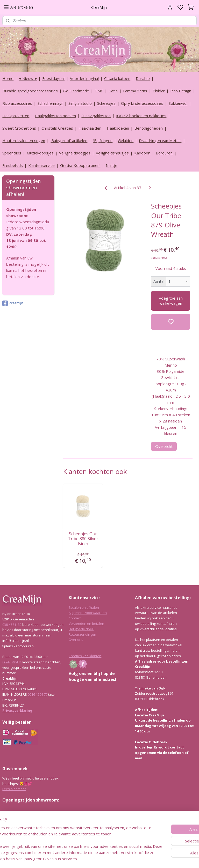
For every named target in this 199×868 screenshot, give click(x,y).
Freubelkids (13, 165)
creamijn (13, 303)
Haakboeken (118, 128)
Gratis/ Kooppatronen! (80, 165)
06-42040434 (12, 662)
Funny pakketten (96, 116)
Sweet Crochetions (19, 128)
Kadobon (142, 153)
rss (124, 859)
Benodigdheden (149, 128)
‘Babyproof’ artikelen (69, 140)
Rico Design (181, 91)
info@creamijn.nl (41, 836)
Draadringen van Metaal (160, 140)
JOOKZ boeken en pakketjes (141, 116)
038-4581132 (12, 625)
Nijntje (112, 165)
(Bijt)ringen (103, 140)
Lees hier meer (14, 789)
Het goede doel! (81, 629)
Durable (143, 78)
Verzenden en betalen (86, 624)
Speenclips (12, 153)
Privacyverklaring (17, 710)
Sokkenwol (178, 103)
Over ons (76, 640)
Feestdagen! (53, 78)
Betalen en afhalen (84, 607)
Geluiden (126, 140)
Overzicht (164, 446)
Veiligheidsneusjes (112, 153)
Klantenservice (41, 165)
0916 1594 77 (38, 694)
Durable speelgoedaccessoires (30, 91)
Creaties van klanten (85, 656)
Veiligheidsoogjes (75, 153)
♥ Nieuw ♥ (28, 78)
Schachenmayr (50, 103)
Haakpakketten (16, 116)
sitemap (113, 859)
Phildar (159, 91)
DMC (99, 91)
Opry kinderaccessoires (142, 103)
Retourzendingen (82, 634)
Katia (113, 91)
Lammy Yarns (135, 91)
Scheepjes (106, 103)
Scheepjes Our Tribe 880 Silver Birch (83, 539)
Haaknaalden (90, 128)
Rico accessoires (17, 103)
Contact (75, 618)
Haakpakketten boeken (55, 116)
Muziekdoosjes (40, 153)
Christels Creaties (57, 128)
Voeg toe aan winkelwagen (171, 301)
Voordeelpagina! (84, 78)
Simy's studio (80, 103)
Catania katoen (117, 78)
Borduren (164, 153)
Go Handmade (76, 91)
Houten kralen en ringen (24, 140)
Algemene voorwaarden (88, 613)
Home (8, 78)
